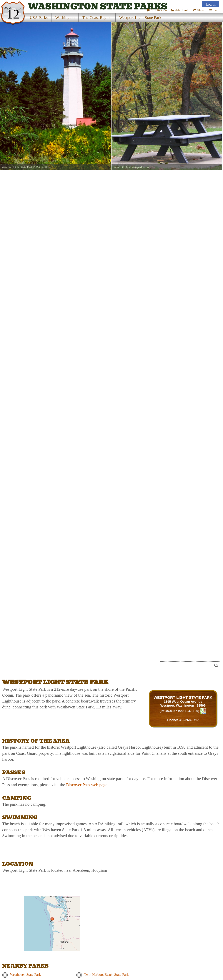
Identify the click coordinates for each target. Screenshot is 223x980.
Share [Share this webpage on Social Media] (199, 10)
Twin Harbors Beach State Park (106, 975)
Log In (211, 4)
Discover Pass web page (87, 785)
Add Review (157, 10)
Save (214, 10)
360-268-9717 (189, 720)
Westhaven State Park (25, 975)
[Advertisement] (44, 667)
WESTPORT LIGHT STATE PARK (183, 697)
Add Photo (180, 10)
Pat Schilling (44, 167)
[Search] (188, 666)
